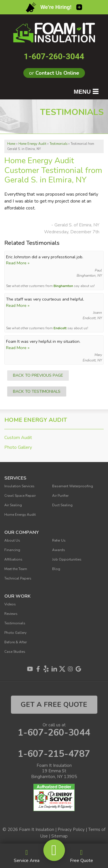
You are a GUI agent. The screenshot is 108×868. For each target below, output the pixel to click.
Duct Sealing (62, 505)
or (54, 73)
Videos (10, 604)
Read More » (18, 263)
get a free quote (54, 705)
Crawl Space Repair (20, 496)
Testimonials (15, 623)
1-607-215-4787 (54, 754)
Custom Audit (18, 438)
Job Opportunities (67, 559)
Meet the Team (16, 569)
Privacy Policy (71, 829)
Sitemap (59, 836)
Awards (59, 550)
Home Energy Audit (36, 420)
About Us (12, 540)
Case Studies (15, 652)
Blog (56, 569)
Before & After (16, 642)
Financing (12, 550)
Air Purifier (60, 496)
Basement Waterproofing (73, 486)
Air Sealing (13, 505)
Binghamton (63, 286)
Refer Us (59, 540)
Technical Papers (18, 578)
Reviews (11, 614)
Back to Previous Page (38, 375)
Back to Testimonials (37, 391)
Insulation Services (19, 486)
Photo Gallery (18, 448)
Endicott (60, 328)
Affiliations (13, 559)
